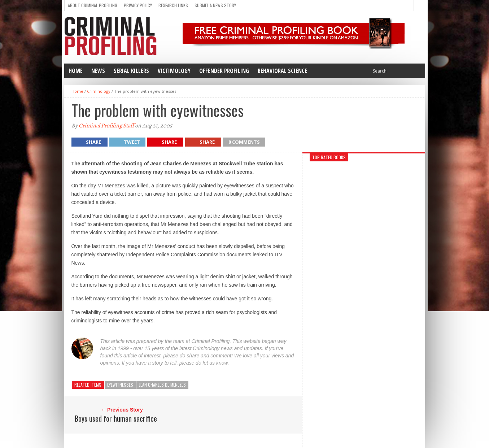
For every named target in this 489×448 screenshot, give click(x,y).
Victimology (174, 71)
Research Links (173, 5)
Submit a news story (215, 5)
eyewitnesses (120, 385)
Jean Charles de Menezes (162, 385)
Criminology (99, 91)
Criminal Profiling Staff (106, 126)
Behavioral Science (282, 71)
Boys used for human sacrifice (116, 418)
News (98, 71)
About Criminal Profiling (93, 5)
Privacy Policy (138, 5)
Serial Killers (131, 71)
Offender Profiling (224, 71)
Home (76, 71)
